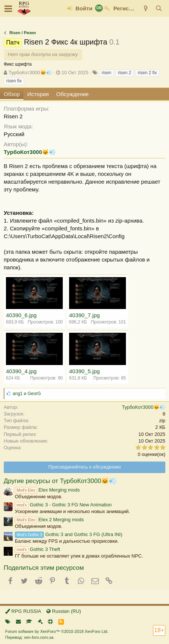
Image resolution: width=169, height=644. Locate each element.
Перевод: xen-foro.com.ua (29, 637)
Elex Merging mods (47, 490)
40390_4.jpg (21, 371)
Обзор (12, 94)
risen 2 (124, 73)
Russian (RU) (64, 611)
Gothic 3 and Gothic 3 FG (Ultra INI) (69, 534)
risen (107, 73)
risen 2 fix (147, 73)
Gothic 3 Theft (38, 549)
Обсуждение (73, 94)
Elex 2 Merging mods (49, 520)
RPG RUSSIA (23, 611)
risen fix (14, 81)
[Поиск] (159, 8)
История (38, 94)
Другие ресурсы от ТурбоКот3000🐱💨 (60, 481)
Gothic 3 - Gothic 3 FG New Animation (63, 505)
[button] (8, 9)
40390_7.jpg (84, 315)
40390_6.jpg (21, 315)
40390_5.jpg (84, 371)
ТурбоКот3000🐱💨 (30, 73)
